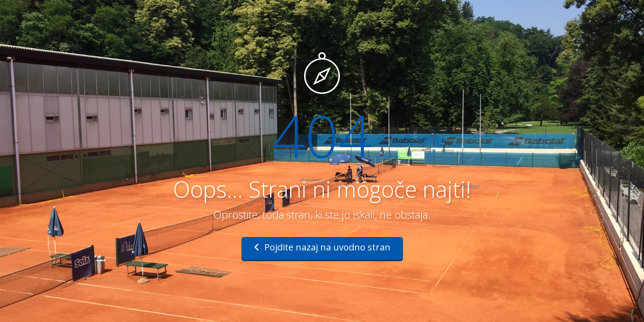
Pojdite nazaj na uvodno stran (322, 247)
